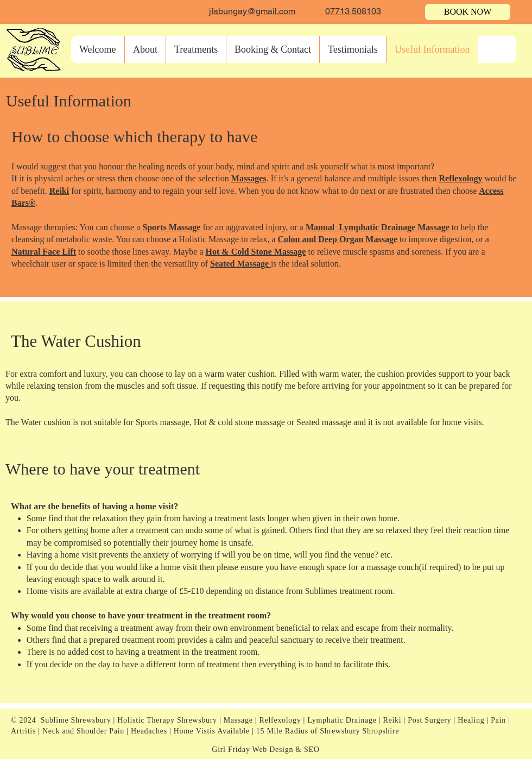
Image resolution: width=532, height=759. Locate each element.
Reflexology (461, 178)
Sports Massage (171, 227)
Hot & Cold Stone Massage (256, 252)
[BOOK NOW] (468, 12)
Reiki (59, 191)
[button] (196, 49)
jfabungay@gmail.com (252, 11)
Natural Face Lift (44, 252)
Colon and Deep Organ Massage (339, 239)
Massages (249, 178)
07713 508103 (353, 11)
